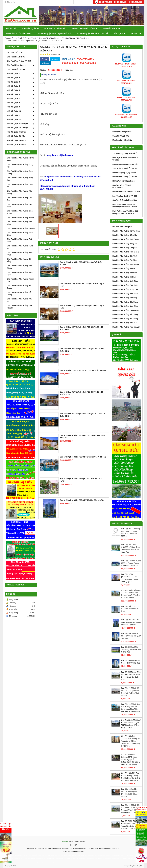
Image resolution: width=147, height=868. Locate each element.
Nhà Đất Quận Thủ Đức (21, 132)
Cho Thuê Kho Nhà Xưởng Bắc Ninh (19, 223)
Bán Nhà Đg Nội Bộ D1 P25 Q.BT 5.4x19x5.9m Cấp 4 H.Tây (81, 480)
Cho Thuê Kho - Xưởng (21, 65)
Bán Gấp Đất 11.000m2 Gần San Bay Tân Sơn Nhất (130, 609)
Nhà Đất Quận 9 (21, 107)
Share (45, 59)
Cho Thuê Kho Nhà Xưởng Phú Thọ (19, 300)
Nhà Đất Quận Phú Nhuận (21, 128)
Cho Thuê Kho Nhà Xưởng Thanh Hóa (20, 280)
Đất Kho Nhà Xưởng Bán (123, 227)
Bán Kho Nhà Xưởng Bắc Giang (125, 302)
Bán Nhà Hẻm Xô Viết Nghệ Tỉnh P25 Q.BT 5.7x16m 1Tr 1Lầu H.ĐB (83, 415)
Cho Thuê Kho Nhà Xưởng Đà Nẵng (19, 260)
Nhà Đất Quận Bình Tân (21, 145)
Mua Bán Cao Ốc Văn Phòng (19, 34)
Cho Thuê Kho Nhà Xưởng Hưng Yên (20, 247)
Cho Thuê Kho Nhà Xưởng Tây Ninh (19, 206)
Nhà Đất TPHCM (112, 29)
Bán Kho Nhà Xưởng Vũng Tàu (125, 244)
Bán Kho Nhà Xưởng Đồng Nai (125, 235)
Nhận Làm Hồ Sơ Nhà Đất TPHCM (126, 192)
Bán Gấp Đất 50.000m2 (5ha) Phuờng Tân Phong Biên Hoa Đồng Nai (131, 622)
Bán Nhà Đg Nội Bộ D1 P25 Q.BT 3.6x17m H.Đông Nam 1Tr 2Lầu (82, 437)
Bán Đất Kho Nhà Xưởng (85, 29)
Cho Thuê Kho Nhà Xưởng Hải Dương (19, 287)
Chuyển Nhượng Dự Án (122, 132)
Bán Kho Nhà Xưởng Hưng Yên (125, 289)
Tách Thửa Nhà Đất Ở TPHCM (125, 168)
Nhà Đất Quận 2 (21, 78)
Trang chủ (11, 29)
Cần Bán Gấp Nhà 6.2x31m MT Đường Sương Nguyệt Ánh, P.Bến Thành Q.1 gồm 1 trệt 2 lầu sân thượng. (130, 760)
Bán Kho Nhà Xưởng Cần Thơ (125, 256)
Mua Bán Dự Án (30, 29)
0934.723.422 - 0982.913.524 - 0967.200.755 (121, 2)
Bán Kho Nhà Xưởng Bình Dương (126, 239)
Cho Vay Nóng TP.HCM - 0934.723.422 (122, 186)
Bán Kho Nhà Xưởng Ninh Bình (125, 281)
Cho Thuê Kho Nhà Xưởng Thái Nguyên (20, 307)
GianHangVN (138, 866)
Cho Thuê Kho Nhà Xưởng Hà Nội (21, 218)
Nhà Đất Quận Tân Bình (21, 140)
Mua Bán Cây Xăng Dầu (55, 29)
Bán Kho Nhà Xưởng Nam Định (125, 306)
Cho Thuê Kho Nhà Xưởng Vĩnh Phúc (20, 254)
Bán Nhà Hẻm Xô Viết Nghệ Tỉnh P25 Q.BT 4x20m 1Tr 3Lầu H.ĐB (82, 328)
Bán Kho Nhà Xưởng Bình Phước (126, 264)
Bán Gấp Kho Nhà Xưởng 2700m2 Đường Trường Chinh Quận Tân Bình (131, 563)
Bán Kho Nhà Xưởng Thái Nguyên (126, 327)
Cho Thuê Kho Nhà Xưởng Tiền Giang (20, 192)
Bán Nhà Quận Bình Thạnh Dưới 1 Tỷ (55, 34)
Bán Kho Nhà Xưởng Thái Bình (125, 285)
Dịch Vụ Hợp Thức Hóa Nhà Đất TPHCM (125, 159)
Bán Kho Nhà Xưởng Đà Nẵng (125, 298)
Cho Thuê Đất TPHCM (16, 69)
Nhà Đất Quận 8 (21, 103)
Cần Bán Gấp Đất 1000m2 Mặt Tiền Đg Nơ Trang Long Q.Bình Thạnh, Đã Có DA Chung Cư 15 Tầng (131, 741)
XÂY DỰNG (119, 34)
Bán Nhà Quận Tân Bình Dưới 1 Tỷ (92, 34)
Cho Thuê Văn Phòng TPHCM (19, 61)
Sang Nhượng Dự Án (121, 136)
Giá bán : (44, 70)
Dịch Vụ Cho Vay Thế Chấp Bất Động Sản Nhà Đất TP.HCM (125, 212)
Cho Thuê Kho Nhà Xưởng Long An (20, 186)
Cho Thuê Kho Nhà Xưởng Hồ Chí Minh (21, 159)
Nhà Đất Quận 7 (21, 99)
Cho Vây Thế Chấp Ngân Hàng (125, 200)
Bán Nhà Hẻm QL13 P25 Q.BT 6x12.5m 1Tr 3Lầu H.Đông (83, 370)
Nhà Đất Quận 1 (21, 74)
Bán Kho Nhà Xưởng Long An (125, 248)
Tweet (55, 59)
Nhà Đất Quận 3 (21, 82)
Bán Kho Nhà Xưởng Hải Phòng (125, 319)
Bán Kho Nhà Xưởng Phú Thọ (125, 323)
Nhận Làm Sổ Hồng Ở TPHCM (125, 177)
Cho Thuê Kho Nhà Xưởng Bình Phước (20, 212)
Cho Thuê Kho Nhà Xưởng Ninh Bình (20, 234)
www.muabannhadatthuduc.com (60, 848)
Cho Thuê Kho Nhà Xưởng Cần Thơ (19, 199)
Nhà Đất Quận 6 (21, 94)
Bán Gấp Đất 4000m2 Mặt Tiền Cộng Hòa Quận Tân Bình (131, 636)
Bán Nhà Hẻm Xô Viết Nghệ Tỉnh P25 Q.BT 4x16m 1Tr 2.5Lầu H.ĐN (82, 393)
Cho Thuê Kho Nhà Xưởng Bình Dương (20, 172)
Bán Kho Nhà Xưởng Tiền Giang (126, 252)
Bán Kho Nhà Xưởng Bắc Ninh (125, 273)
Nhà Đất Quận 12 (21, 119)
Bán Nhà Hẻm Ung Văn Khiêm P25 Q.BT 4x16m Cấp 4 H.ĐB (82, 285)
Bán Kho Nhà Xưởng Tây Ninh (125, 260)
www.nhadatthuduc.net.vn (37, 848)
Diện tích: (69, 70)
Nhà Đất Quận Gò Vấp (21, 136)
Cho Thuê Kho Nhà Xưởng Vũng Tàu (20, 179)
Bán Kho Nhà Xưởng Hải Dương (125, 315)
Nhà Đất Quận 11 (21, 115)
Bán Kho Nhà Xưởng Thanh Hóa (126, 310)
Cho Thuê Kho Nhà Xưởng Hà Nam (21, 228)
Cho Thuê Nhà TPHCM (16, 57)
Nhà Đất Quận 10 (21, 111)
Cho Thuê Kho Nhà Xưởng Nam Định (20, 274)
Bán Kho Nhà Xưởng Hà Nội (124, 269)
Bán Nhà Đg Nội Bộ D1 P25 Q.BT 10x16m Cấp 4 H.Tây (82, 500)
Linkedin (46, 63)
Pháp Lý (136, 34)
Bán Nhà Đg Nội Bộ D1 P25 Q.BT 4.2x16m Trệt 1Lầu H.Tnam (81, 263)
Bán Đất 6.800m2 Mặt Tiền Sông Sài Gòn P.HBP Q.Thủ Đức (131, 649)
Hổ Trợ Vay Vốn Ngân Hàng (124, 181)
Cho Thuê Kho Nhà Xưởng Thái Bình (20, 240)
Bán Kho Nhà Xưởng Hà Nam (124, 277)
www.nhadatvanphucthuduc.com (107, 848)
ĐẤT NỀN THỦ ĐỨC (15, 53)
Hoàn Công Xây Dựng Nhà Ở (124, 173)
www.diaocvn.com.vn (77, 841)
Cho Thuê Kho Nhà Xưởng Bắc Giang (19, 267)
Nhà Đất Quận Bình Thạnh (21, 124)
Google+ (73, 845)
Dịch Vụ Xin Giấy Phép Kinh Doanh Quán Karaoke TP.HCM (125, 206)
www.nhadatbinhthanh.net (73, 852)
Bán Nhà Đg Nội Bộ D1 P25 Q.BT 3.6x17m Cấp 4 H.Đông (83, 457)
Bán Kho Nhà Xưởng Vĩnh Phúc (125, 294)
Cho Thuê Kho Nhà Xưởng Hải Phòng (19, 294)
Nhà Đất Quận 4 (21, 86)
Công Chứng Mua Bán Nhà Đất (125, 164)
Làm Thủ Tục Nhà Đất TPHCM (125, 196)
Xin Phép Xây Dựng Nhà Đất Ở (125, 153)
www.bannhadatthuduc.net (83, 848)
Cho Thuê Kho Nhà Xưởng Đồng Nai (20, 166)
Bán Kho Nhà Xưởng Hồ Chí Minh (126, 231)
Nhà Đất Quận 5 (21, 90)
